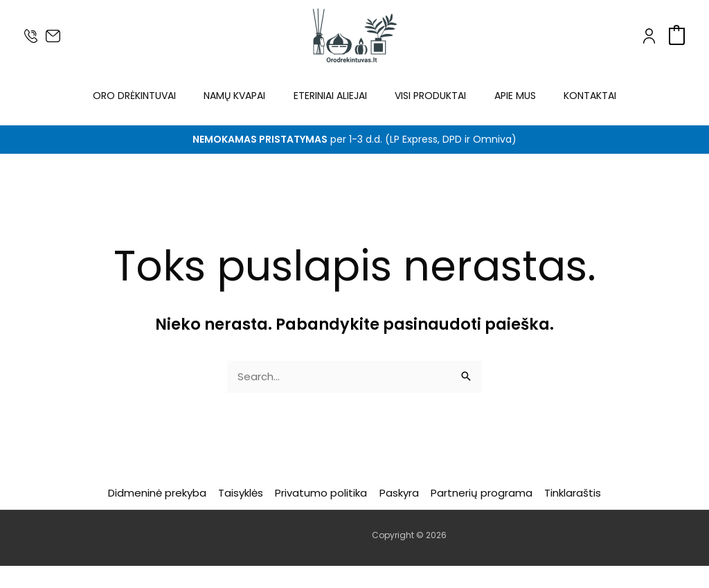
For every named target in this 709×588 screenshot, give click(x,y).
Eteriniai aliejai (330, 107)
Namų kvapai (233, 107)
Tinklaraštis (569, 515)
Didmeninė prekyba (161, 515)
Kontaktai (593, 107)
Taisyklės (243, 515)
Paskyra (398, 515)
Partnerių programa (479, 515)
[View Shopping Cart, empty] (677, 35)
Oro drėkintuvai (132, 107)
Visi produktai (431, 107)
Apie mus (517, 107)
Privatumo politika (322, 515)
